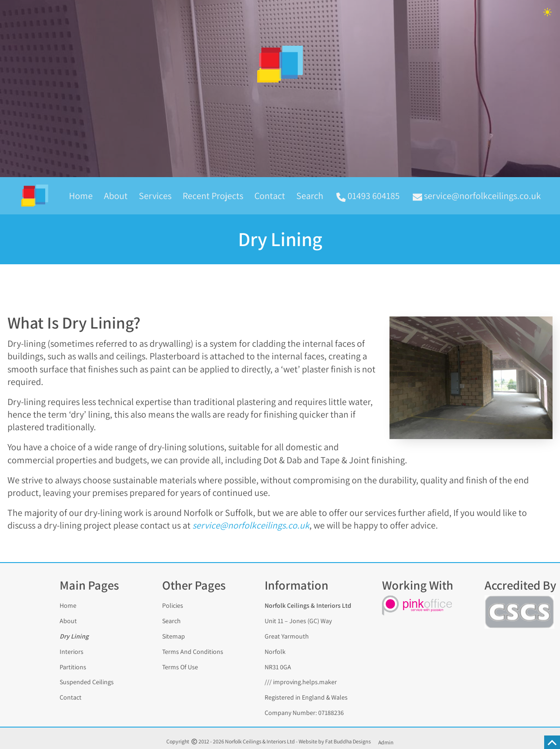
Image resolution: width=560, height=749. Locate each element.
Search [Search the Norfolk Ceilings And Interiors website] (310, 196)
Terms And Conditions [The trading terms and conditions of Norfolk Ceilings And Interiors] (193, 651)
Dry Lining (74, 636)
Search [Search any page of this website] (171, 621)
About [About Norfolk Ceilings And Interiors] (68, 621)
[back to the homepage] (39, 196)
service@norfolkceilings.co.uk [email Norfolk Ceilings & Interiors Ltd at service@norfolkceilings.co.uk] (477, 196)
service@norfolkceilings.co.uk (251, 525)
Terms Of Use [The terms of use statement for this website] (180, 667)
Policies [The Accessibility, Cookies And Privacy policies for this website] (173, 605)
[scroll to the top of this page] (552, 742)
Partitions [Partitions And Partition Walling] (73, 667)
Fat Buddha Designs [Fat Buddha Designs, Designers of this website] (348, 741)
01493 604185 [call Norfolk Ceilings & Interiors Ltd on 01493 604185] (368, 196)
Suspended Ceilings (87, 682)
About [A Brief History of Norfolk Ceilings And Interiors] (116, 196)
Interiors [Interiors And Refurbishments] (72, 651)
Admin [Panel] (386, 742)
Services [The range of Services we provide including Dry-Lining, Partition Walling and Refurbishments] (155, 196)
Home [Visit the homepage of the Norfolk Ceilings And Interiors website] (68, 605)
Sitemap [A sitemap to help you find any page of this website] (174, 636)
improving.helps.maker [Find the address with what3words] (305, 682)
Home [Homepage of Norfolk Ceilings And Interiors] (81, 196)
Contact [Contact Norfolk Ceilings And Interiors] (270, 196)
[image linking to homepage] (280, 64)
